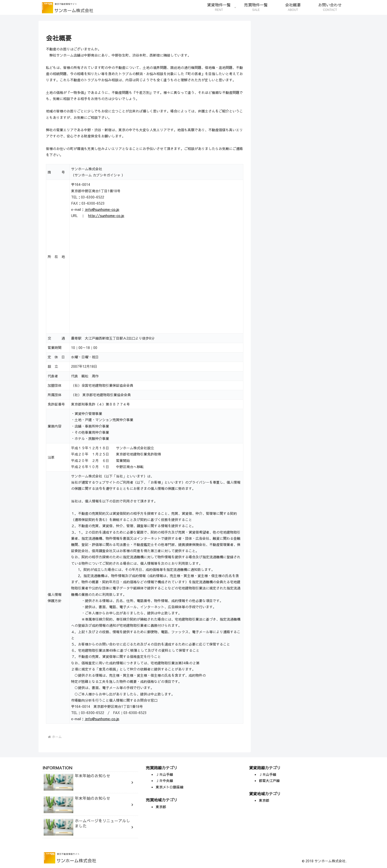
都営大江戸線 (269, 781)
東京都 (161, 807)
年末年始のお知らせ (277, 309)
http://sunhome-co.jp (106, 216)
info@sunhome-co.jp (102, 209)
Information (271, 367)
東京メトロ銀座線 (170, 787)
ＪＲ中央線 (164, 781)
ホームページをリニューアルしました (291, 332)
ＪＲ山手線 (164, 774)
